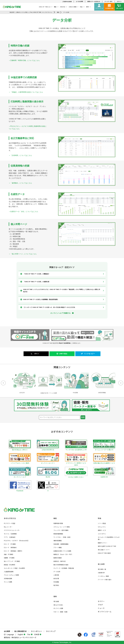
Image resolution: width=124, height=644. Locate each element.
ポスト (37, 354)
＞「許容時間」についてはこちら (20, 155)
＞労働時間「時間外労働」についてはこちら (24, 60)
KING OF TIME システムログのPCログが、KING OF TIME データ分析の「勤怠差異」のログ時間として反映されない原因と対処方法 (62, 290)
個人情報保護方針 (21, 631)
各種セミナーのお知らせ (94, 1)
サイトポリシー (36, 631)
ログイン (119, 1)
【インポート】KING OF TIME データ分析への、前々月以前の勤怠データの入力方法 (49, 307)
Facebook (86, 635)
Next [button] (121, 383)
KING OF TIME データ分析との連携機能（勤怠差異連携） (41, 299)
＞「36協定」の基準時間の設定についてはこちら (26, 92)
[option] (22, 383)
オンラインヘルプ (20, 476)
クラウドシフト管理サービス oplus (76, 463)
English (21, 634)
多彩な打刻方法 (10, 518)
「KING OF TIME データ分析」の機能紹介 (36, 274)
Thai (30, 634)
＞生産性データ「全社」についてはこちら (23, 212)
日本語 (38, 634)
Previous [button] (3, 383)
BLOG (48, 476)
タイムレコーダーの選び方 (104, 449)
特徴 (100, 518)
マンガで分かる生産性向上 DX (76, 449)
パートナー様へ (108, 1)
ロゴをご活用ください (76, 476)
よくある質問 (79, 1)
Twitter (80, 635)
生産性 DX (104, 476)
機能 (55, 518)
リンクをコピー (88, 354)
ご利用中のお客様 (67, 2)
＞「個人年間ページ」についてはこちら (23, 254)
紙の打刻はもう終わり (20, 449)
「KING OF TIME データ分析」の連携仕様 (36, 282)
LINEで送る (62, 354)
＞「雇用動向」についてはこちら (20, 183)
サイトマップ (51, 631)
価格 (55, 596)
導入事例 (101, 564)
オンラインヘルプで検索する (62, 313)
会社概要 (7, 631)
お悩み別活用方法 (48, 449)
